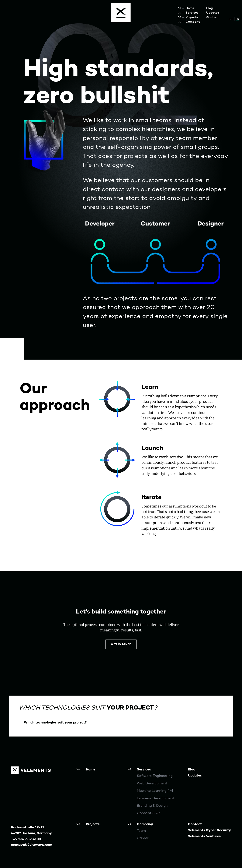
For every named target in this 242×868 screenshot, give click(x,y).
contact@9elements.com (32, 845)
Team (141, 831)
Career (143, 838)
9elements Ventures (204, 836)
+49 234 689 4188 (26, 839)
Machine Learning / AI (155, 791)
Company (193, 22)
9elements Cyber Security (209, 830)
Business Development (156, 798)
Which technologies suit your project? (55, 723)
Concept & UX (149, 813)
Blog (209, 8)
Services (192, 13)
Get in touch (121, 644)
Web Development (152, 784)
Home (190, 8)
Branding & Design (152, 806)
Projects (192, 17)
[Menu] (121, 13)
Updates (213, 13)
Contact (213, 17)
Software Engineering (155, 776)
